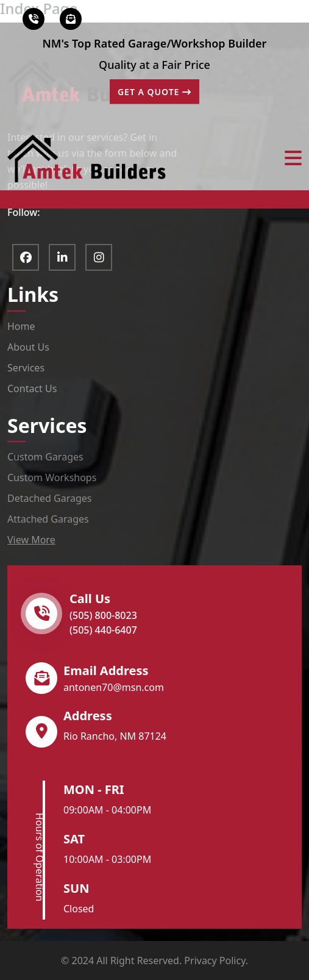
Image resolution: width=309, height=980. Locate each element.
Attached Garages (48, 519)
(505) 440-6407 (103, 630)
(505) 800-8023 (103, 615)
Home (21, 326)
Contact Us (32, 388)
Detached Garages (49, 498)
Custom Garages (45, 457)
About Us (28, 347)
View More (31, 540)
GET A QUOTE (154, 92)
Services (26, 368)
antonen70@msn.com (114, 687)
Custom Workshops (52, 477)
